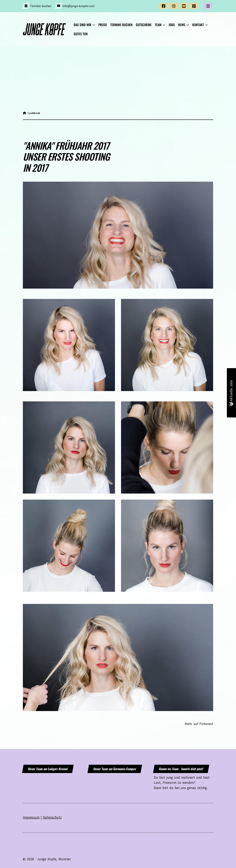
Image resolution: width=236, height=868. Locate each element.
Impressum (31, 817)
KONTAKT (198, 25)
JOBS (172, 25)
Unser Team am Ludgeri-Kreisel (48, 769)
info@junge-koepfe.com (79, 6)
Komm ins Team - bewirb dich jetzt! (181, 769)
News (182, 25)
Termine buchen (41, 6)
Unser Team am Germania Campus (115, 769)
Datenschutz (52, 817)
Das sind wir (82, 25)
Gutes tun (81, 34)
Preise (103, 25)
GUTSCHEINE (144, 25)
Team (158, 25)
